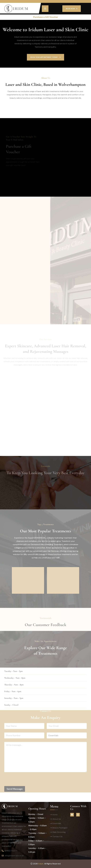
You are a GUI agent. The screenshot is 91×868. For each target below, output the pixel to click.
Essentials (57, 823)
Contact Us (57, 836)
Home (55, 815)
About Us (57, 819)
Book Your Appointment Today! (45, 57)
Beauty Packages (60, 828)
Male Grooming (59, 832)
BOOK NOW (72, 9)
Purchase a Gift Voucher (46, 17)
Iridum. (41, 864)
